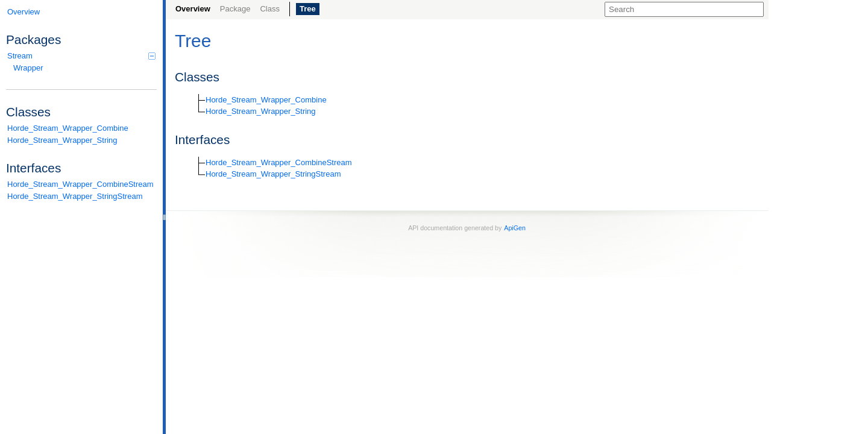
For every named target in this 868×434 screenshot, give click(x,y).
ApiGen (515, 228)
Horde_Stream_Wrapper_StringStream (75, 196)
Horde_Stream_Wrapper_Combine (68, 128)
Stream (81, 56)
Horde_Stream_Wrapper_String (62, 140)
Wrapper (28, 68)
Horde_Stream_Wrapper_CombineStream (80, 184)
